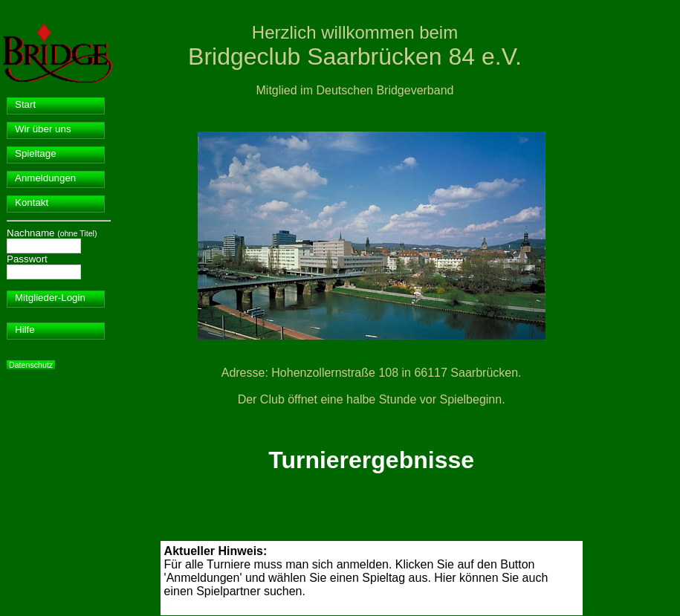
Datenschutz (31, 365)
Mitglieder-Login (50, 298)
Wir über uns (43, 129)
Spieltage (36, 153)
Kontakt (32, 202)
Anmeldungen (45, 178)
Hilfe (25, 330)
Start (25, 104)
